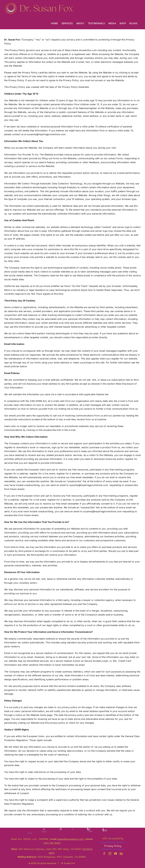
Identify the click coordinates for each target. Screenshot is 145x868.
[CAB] (90, 829)
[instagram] (110, 854)
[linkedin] (121, 854)
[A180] (61, 829)
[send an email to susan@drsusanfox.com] (70, 839)
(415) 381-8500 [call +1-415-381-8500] (52, 843)
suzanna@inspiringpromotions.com (46, 134)
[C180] (105, 829)
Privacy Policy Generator (76, 87)
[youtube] (116, 854)
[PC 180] (44, 829)
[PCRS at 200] (72, 829)
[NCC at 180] (30, 832)
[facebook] (104, 854)
